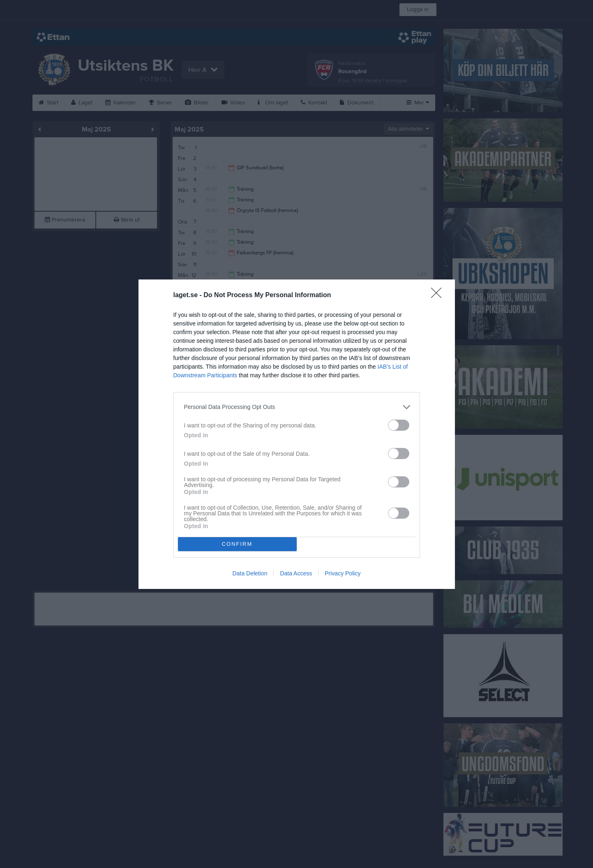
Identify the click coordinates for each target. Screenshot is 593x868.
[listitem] (297, 407)
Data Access (296, 573)
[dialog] (297, 434)
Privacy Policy (343, 573)
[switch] (399, 425)
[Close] (439, 295)
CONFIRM (237, 544)
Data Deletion (250, 573)
